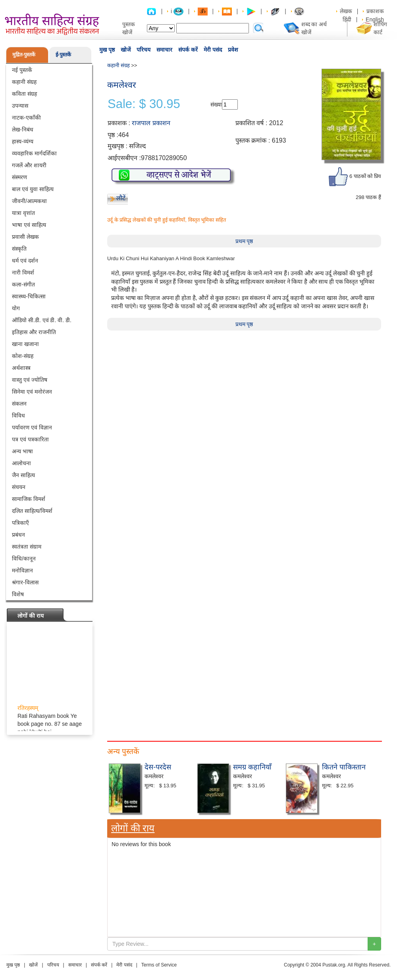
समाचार (164, 50)
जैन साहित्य (23, 475)
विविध (18, 416)
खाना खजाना (25, 344)
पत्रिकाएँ (20, 523)
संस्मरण (19, 177)
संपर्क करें (188, 50)
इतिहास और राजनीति (34, 332)
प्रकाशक (375, 11)
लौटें (121, 198)
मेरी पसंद (213, 50)
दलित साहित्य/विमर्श (32, 511)
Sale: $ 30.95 (144, 104)
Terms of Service (159, 965)
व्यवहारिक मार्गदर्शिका (34, 153)
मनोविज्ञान (22, 570)
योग (16, 308)
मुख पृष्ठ (107, 50)
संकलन (19, 404)
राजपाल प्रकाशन (151, 123)
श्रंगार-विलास (25, 582)
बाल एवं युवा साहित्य (33, 189)
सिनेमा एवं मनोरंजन (32, 392)
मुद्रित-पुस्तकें (24, 55)
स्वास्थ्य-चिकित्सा (29, 296)
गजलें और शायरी (29, 165)
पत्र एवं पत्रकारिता (30, 439)
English (375, 19)
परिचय (144, 50)
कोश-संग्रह (23, 356)
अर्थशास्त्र (21, 368)
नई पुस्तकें (22, 70)
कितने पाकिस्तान (344, 767)
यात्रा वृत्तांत (23, 213)
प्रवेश (233, 50)
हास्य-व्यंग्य (23, 141)
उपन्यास (20, 106)
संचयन (19, 487)
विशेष (18, 594)
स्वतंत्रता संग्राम (27, 547)
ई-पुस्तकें (63, 55)
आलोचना (21, 463)
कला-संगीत (23, 284)
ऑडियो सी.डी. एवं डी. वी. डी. (42, 320)
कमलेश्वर (122, 85)
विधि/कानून (24, 559)
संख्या (216, 104)
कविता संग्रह (24, 94)
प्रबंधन (18, 535)
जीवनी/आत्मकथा (29, 201)
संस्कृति (19, 249)
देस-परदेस (158, 767)
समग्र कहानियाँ (252, 767)
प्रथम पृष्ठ (244, 241)
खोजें (126, 50)
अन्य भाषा (22, 451)
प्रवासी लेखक (25, 237)
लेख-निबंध (23, 130)
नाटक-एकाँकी (26, 118)
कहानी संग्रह (24, 82)
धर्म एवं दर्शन (25, 261)
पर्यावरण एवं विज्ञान (32, 427)
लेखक (346, 11)
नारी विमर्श (23, 273)
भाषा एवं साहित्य (29, 225)
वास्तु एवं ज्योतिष (30, 380)
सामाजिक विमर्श (29, 499)
